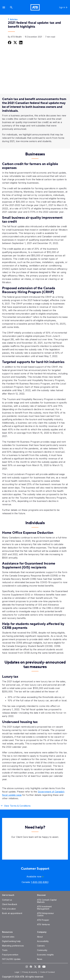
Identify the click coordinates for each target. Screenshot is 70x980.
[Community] (42, 950)
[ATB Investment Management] (44, 908)
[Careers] (41, 946)
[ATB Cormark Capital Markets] (47, 901)
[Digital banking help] (11, 941)
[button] (4, 7)
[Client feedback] (10, 904)
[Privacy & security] (30, 972)
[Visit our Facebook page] (31, 967)
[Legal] (17, 972)
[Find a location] (9, 909)
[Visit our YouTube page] (43, 967)
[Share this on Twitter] (15, 42)
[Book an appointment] (12, 913)
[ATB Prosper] (43, 920)
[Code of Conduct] (48, 972)
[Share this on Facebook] (9, 42)
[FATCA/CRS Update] (11, 959)
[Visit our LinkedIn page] (39, 967)
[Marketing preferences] (13, 946)
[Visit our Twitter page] (35, 967)
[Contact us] (7, 900)
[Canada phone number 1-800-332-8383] (40, 882)
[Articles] (35, 19)
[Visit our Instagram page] (27, 967)
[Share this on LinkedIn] (20, 42)
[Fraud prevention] (10, 955)
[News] (40, 959)
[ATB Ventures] (44, 924)
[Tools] (5, 950)
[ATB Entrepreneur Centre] (45, 914)
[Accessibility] (43, 941)
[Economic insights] (45, 955)
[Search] (11, 7)
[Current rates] (8, 937)
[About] (40, 937)
